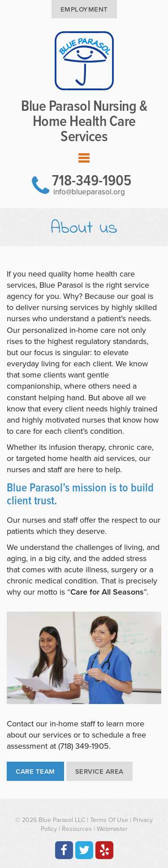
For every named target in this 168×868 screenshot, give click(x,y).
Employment (84, 9)
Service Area (99, 772)
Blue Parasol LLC (62, 820)
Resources (77, 829)
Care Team (35, 772)
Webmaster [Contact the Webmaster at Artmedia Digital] (112, 829)
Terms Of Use (109, 820)
